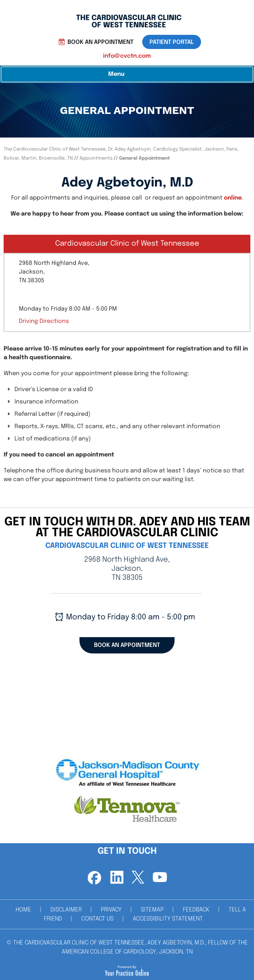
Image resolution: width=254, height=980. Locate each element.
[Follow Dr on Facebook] (94, 878)
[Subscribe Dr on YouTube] (160, 878)
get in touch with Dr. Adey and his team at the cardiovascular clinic (127, 528)
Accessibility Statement (168, 919)
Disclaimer (66, 910)
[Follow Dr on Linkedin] (116, 878)
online (233, 198)
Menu (125, 74)
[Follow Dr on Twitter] (138, 878)
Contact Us (97, 919)
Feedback (196, 910)
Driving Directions (44, 321)
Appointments (97, 158)
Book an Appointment (101, 42)
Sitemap (152, 910)
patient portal (172, 42)
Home (23, 910)
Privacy (111, 910)
